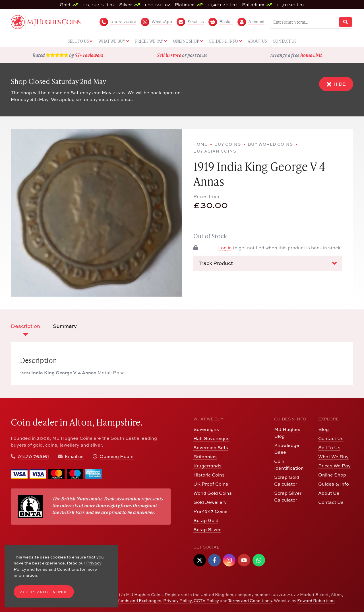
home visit (311, 55)
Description (25, 326)
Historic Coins (209, 475)
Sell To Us (329, 447)
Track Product (268, 263)
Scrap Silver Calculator (288, 496)
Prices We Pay (334, 466)
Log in (225, 248)
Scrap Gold (206, 520)
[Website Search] (346, 22)
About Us (329, 493)
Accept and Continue (44, 592)
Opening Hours (117, 456)
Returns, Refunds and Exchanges (128, 600)
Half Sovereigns (211, 438)
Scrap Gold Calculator (287, 480)
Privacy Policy (177, 600)
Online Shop (332, 475)
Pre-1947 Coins (210, 511)
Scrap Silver (207, 529)
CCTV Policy (206, 600)
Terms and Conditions (250, 600)
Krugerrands (207, 466)
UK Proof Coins (211, 484)
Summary (65, 326)
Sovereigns (206, 429)
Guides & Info (334, 484)
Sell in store (169, 55)
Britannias (205, 456)
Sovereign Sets (211, 447)
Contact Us (331, 438)
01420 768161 (33, 456)
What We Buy (333, 456)
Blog (323, 429)
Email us (74, 456)
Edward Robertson (316, 600)
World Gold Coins (213, 493)
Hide (336, 84)
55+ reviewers (89, 55)
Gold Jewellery (210, 502)
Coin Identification (289, 464)
